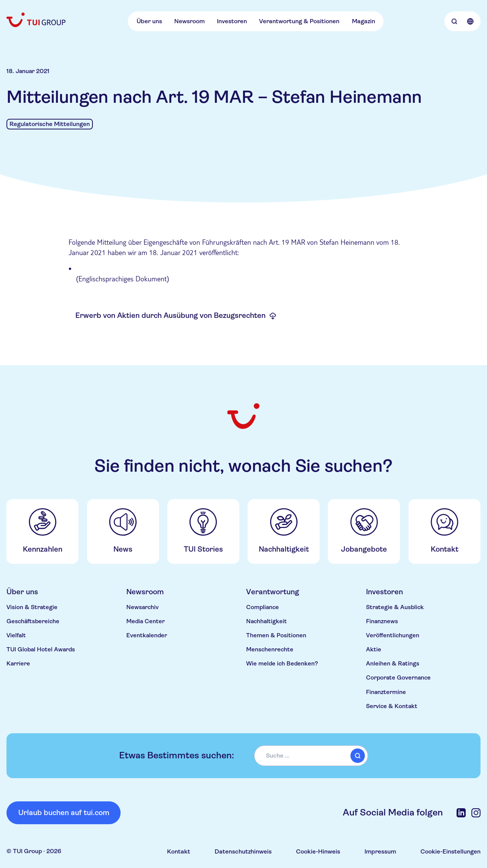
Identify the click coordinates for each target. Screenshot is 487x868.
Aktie (374, 649)
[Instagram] (476, 813)
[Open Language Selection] (470, 21)
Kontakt (179, 851)
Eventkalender (147, 635)
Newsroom (189, 21)
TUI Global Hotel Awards (41, 649)
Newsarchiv (142, 607)
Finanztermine (386, 692)
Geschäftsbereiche (33, 621)
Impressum (380, 851)
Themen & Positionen (276, 635)
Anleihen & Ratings (393, 664)
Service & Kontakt (392, 706)
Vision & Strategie (32, 607)
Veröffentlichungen (393, 635)
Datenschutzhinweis (243, 851)
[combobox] (311, 756)
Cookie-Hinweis (318, 851)
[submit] (358, 756)
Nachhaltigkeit (267, 621)
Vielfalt (16, 635)
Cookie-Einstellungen (450, 851)
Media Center (146, 621)
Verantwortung (273, 592)
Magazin (364, 21)
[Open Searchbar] (454, 21)
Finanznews (382, 621)
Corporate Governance (398, 678)
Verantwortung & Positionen (299, 21)
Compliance (263, 607)
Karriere (18, 664)
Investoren (232, 21)
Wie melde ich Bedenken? (282, 664)
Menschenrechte (270, 649)
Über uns (149, 21)
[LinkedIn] (461, 813)
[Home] (37, 20)
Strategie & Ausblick (395, 607)
